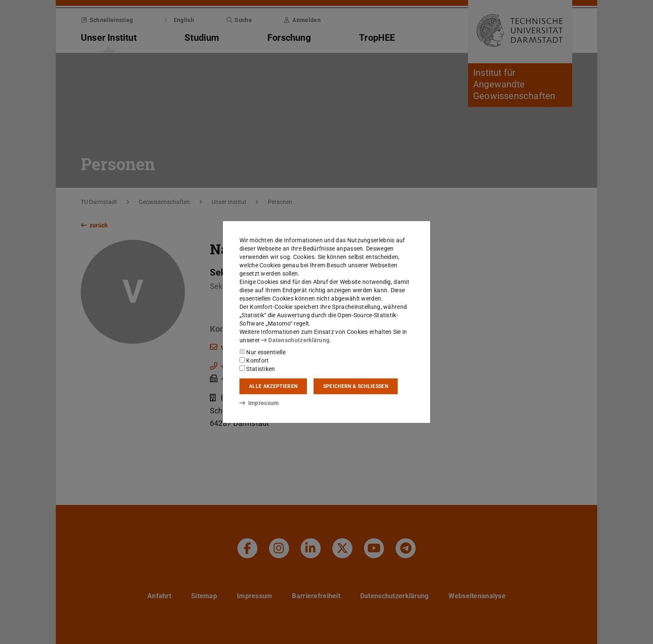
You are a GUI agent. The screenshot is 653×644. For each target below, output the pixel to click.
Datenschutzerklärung (295, 340)
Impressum (259, 403)
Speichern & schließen (356, 386)
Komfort (254, 361)
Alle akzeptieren (273, 386)
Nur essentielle (263, 352)
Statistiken (257, 369)
